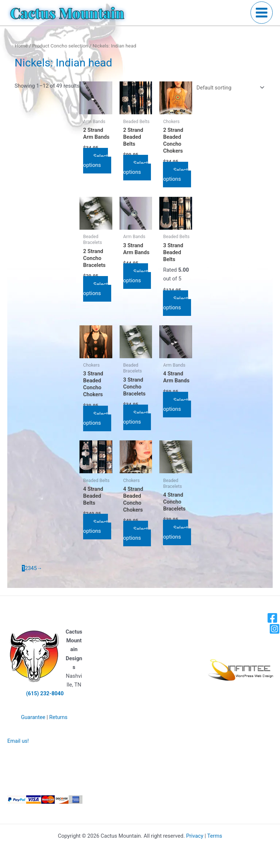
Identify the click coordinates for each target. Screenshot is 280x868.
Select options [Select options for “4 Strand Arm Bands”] (175, 405)
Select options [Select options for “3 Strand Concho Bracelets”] (136, 417)
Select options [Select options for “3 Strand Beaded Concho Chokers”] (96, 418)
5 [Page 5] (35, 568)
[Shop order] (229, 87)
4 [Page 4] (32, 568)
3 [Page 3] (29, 568)
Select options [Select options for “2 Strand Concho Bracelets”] (96, 289)
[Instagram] (275, 629)
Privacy (195, 836)
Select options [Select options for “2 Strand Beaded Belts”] (136, 168)
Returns (58, 717)
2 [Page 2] (26, 568)
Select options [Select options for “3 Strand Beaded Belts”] (175, 303)
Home (21, 46)
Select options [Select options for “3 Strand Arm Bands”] (136, 276)
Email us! (18, 741)
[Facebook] (272, 618)
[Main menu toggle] (262, 13)
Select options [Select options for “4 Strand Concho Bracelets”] (175, 532)
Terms (215, 836)
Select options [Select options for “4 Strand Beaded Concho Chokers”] (136, 534)
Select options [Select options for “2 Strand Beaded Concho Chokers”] (175, 175)
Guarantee (33, 717)
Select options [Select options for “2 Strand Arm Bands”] (96, 161)
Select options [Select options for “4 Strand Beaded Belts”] (96, 527)
